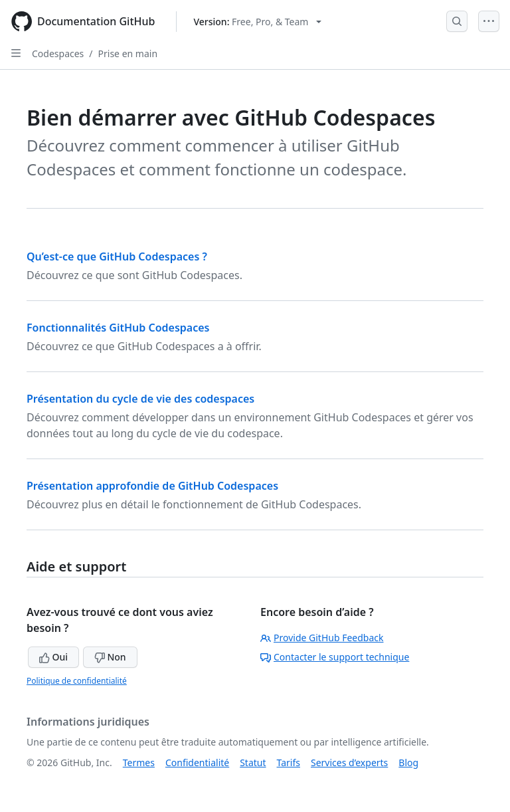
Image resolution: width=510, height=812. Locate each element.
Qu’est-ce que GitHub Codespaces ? (117, 256)
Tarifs (289, 762)
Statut (253, 762)
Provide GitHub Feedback (322, 638)
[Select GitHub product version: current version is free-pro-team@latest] (257, 22)
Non (110, 657)
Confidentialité (197, 762)
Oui (53, 657)
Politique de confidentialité (77, 681)
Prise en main (128, 53)
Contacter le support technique (335, 657)
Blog (408, 762)
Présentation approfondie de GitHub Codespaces (152, 486)
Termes (139, 762)
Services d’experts (349, 762)
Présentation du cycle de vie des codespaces (140, 399)
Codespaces (58, 53)
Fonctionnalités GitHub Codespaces (118, 328)
